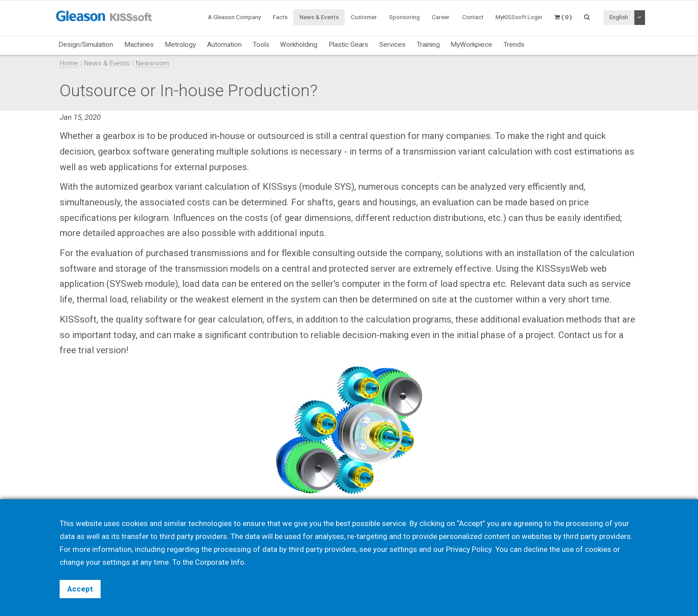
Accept (80, 589)
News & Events (319, 17)
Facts (280, 17)
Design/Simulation (86, 45)
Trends (514, 45)
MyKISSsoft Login (519, 17)
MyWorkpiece (471, 45)
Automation (224, 45)
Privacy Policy (469, 549)
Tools (261, 45)
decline (535, 549)
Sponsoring (404, 17)
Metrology (180, 45)
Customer (364, 17)
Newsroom (152, 63)
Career (441, 17)
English (619, 17)
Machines (139, 45)
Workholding (299, 45)
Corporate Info (220, 562)
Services (392, 45)
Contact (473, 17)
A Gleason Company (234, 17)
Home (69, 63)
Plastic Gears (348, 45)
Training (428, 45)
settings (116, 562)
